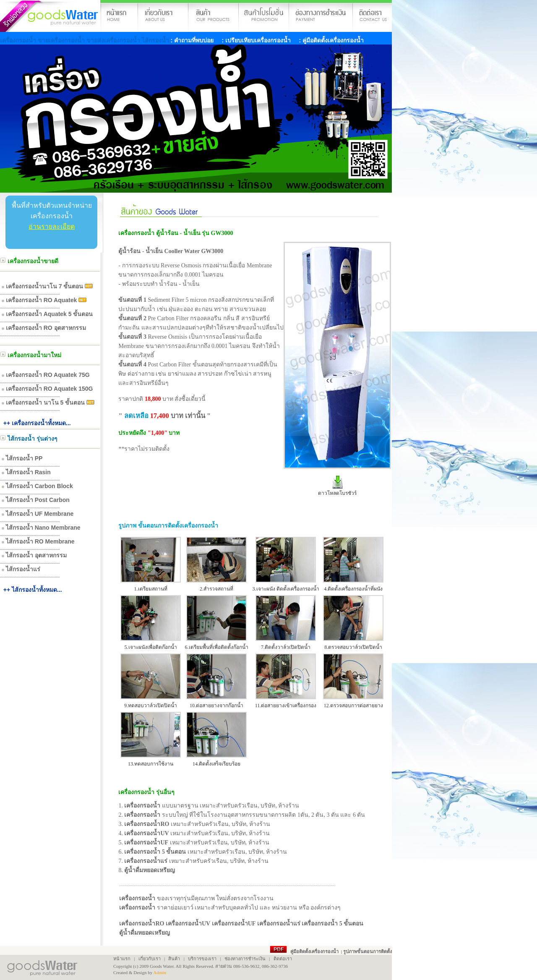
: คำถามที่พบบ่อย (192, 40)
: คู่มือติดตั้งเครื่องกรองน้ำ (331, 40)
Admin (160, 972)
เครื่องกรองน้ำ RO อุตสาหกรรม (46, 328)
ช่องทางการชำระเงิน (245, 959)
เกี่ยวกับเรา (149, 959)
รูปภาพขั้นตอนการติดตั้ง (368, 951)
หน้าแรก (122, 959)
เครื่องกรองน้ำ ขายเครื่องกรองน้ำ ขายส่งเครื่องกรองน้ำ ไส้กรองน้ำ (85, 40)
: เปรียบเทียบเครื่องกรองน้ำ (255, 40)
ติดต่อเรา (283, 959)
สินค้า (174, 959)
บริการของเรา (202, 959)
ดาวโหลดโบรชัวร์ (337, 493)
